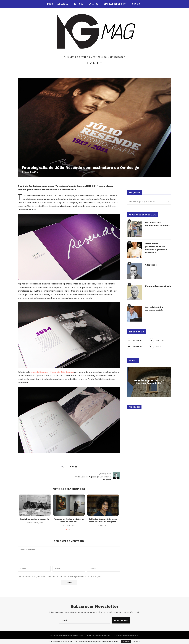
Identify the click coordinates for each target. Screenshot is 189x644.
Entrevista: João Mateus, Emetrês (154, 308)
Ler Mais (137, 641)
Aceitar (126, 641)
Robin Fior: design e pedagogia (35, 519)
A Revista (63, 4)
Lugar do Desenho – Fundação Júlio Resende (52, 372)
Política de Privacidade (98, 636)
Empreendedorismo (115, 4)
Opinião (136, 4)
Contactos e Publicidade (126, 636)
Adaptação (151, 265)
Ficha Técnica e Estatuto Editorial (67, 636)
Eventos (94, 4)
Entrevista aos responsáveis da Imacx (157, 224)
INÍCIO (50, 4)
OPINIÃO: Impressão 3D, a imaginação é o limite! (149, 382)
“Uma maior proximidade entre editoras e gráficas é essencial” (156, 248)
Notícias (78, 4)
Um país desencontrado (158, 286)
